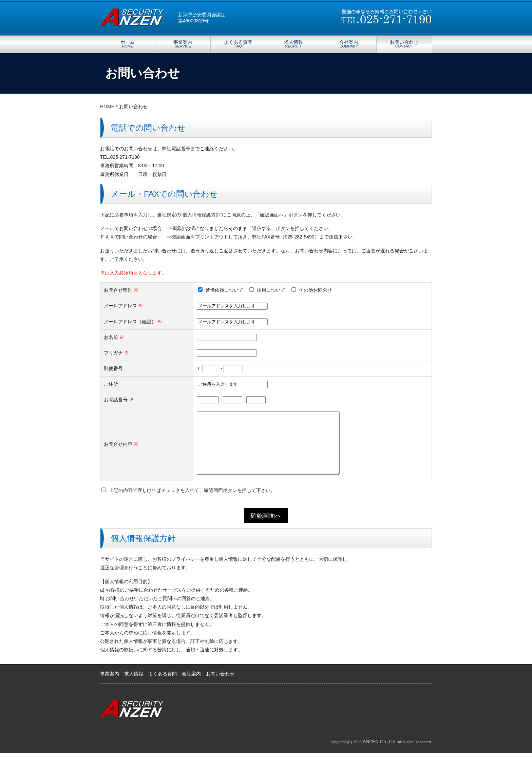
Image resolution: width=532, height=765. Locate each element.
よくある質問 (238, 44)
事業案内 (183, 44)
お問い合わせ (404, 44)
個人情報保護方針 (202, 215)
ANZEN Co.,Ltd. (380, 754)
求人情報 (293, 44)
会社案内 (349, 44)
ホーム (128, 44)
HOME (107, 107)
